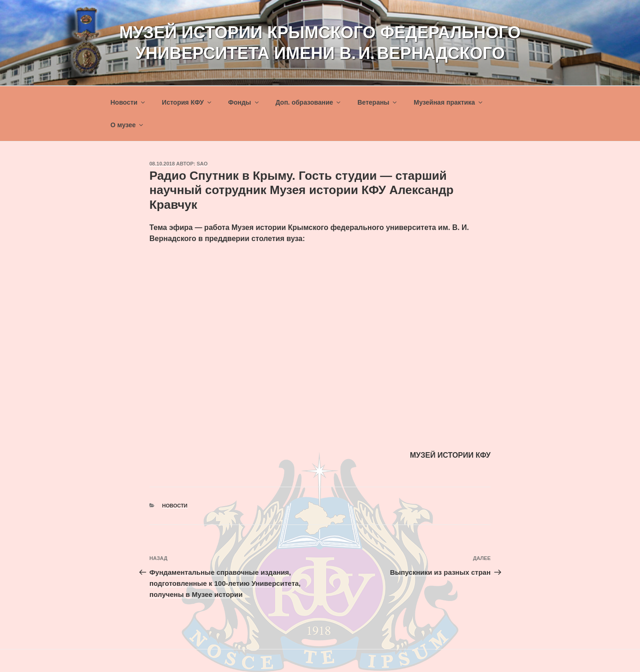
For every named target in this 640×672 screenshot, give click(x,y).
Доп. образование (308, 102)
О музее (128, 125)
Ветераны (378, 102)
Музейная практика (449, 102)
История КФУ (187, 102)
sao (202, 164)
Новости (129, 102)
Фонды (244, 102)
